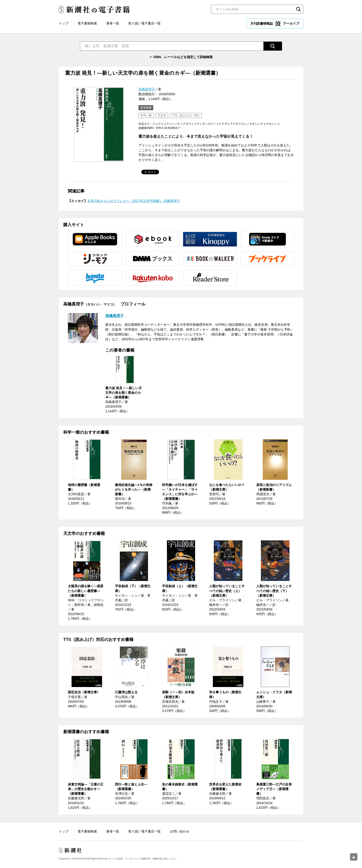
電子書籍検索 (87, 23)
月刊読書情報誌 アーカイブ (275, 24)
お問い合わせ (180, 831)
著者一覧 (113, 23)
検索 (299, 9)
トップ (63, 23)
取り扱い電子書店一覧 (145, 23)
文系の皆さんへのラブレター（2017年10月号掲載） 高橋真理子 (134, 201)
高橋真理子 (147, 89)
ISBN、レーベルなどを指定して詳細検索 (183, 57)
